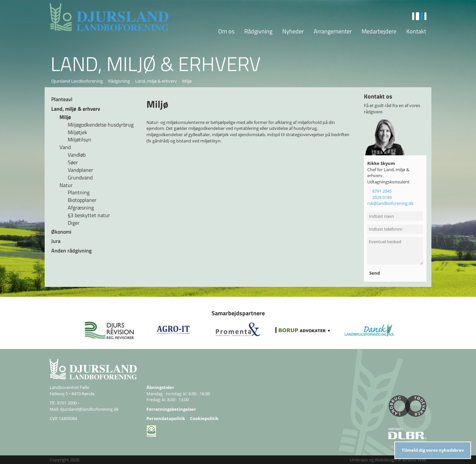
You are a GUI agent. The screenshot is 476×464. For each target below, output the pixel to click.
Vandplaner (80, 170)
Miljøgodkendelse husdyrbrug (101, 125)
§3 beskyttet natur (89, 215)
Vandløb (77, 155)
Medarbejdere (379, 31)
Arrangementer (333, 31)
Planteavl (62, 99)
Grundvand (80, 177)
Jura (56, 241)
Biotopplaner (82, 200)
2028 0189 (382, 197)
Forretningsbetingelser (171, 409)
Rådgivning (258, 31)
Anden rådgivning (71, 251)
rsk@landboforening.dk (390, 203)
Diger (74, 223)
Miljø (65, 117)
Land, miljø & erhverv (156, 81)
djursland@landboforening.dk (89, 409)
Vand (65, 147)
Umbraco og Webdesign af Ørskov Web (388, 460)
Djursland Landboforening (77, 81)
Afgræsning (81, 208)
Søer (73, 162)
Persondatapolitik (166, 418)
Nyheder (293, 31)
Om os (226, 31)
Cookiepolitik (204, 418)
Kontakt (416, 31)
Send (375, 273)
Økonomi (61, 232)
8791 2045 (382, 191)
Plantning (79, 192)
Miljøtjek (78, 132)
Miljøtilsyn (79, 139)
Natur (66, 185)
